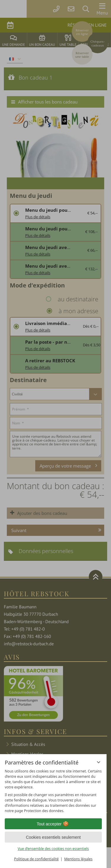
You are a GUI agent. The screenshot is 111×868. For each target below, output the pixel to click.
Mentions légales (78, 859)
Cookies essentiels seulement (53, 837)
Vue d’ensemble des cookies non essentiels (53, 849)
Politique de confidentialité (36, 859)
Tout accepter (53, 824)
